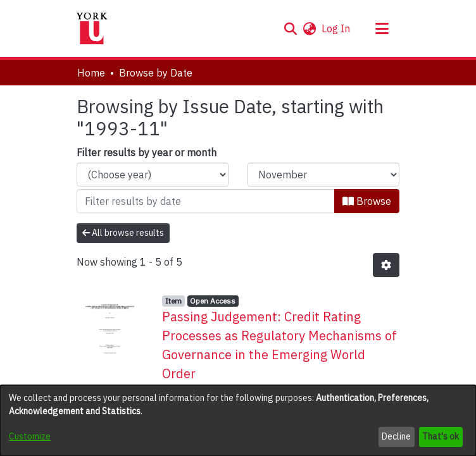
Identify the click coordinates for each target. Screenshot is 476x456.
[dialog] (238, 421)
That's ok (441, 436)
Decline (396, 436)
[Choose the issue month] (323, 175)
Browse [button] (367, 201)
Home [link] (91, 73)
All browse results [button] (123, 233)
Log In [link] (336, 28)
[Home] (92, 28)
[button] (290, 28)
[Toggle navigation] (382, 28)
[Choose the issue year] (153, 175)
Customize (30, 436)
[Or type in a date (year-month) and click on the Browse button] (206, 201)
